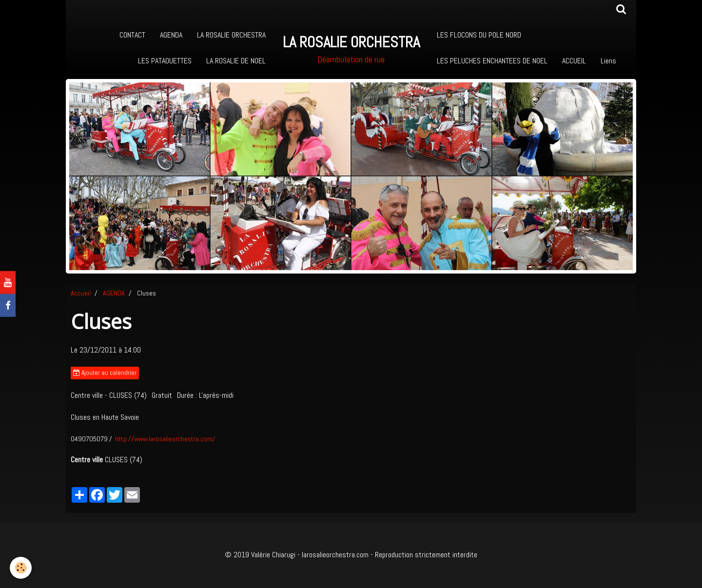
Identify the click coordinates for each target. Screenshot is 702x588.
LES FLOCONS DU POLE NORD (479, 35)
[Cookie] (21, 568)
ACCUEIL (574, 61)
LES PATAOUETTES (165, 61)
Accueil (81, 293)
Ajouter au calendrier (105, 373)
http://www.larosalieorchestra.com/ (165, 439)
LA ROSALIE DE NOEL (236, 61)
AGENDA (171, 35)
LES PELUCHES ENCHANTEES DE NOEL (492, 61)
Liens (608, 61)
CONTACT (132, 35)
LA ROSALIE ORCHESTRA (231, 35)
